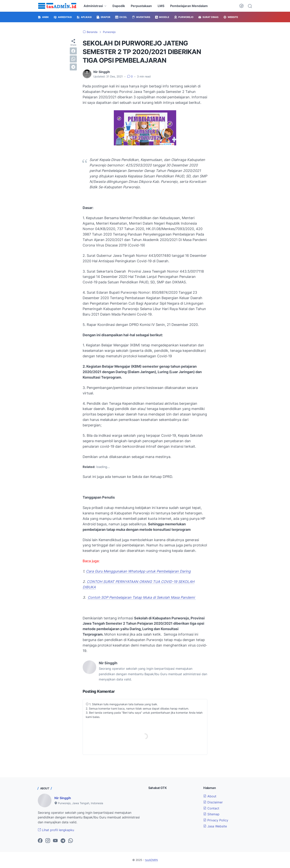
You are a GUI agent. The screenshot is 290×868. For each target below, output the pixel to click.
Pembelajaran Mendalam (189, 6)
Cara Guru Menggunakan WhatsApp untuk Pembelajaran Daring (138, 571)
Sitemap (211, 814)
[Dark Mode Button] (241, 6)
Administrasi (93, 6)
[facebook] (73, 51)
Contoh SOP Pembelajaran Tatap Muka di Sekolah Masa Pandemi (142, 597)
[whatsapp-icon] (71, 841)
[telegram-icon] (63, 841)
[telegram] (73, 67)
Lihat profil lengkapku (56, 830)
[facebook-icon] (40, 841)
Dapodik (119, 6)
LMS (161, 6)
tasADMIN (151, 860)
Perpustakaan (141, 6)
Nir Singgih (63, 798)
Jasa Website (215, 826)
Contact (211, 808)
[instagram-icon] (48, 841)
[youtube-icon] (55, 841)
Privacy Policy (216, 820)
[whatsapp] (73, 59)
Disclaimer (213, 802)
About (210, 796)
